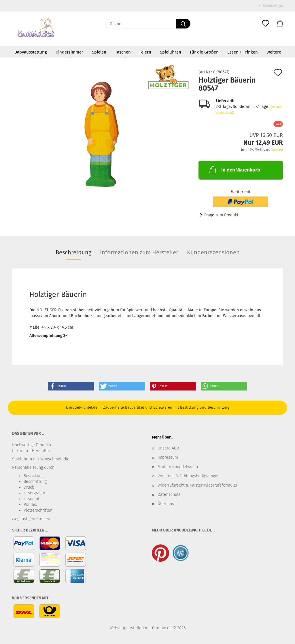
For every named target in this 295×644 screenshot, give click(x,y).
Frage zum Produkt (221, 215)
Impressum (168, 457)
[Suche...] (183, 24)
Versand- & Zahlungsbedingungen (189, 476)
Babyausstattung (31, 52)
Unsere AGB (168, 448)
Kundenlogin (271, 6)
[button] (280, 24)
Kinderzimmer (69, 52)
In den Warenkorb (234, 169)
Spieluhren (171, 52)
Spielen (99, 52)
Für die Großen (204, 52)
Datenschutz (169, 495)
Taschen (123, 52)
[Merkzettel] (266, 24)
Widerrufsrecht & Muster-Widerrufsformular (197, 485)
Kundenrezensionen (213, 252)
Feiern (145, 52)
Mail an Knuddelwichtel (179, 467)
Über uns (166, 504)
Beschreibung (73, 252)
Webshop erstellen (127, 628)
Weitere (274, 52)
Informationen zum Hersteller (139, 252)
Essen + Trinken (243, 52)
